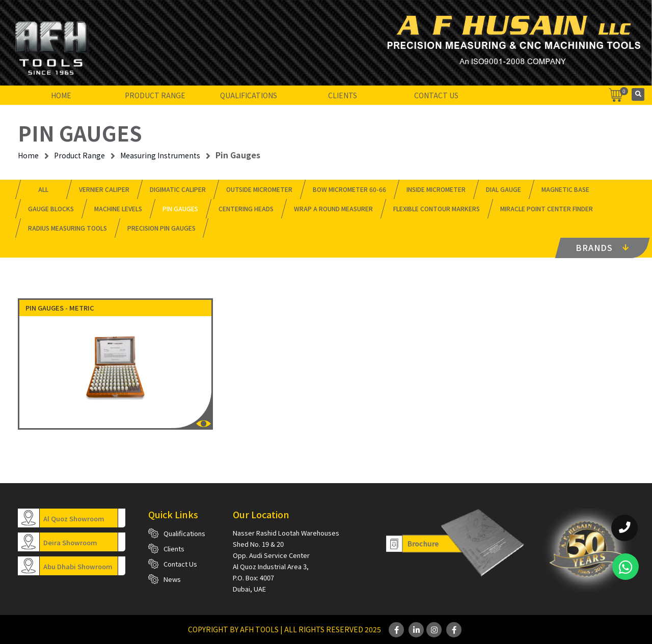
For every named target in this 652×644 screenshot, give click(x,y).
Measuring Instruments (160, 155)
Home (61, 95)
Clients (343, 95)
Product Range (155, 95)
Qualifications (249, 95)
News (172, 579)
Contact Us (436, 95)
